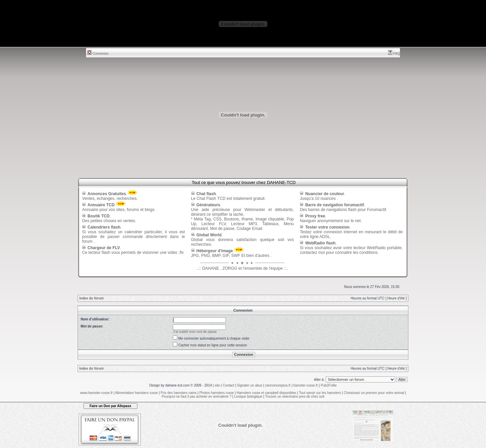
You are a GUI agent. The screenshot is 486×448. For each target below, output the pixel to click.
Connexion (98, 54)
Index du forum (91, 298)
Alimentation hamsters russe (136, 393)
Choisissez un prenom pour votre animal (374, 393)
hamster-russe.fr (306, 385)
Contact (228, 385)
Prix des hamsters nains (179, 393)
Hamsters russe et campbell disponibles (266, 393)
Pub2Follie (329, 385)
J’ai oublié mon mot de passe (195, 332)
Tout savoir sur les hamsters (320, 393)
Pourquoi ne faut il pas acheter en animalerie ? (197, 397)
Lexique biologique (248, 397)
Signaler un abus (250, 385)
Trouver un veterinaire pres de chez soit (295, 397)
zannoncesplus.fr (278, 385)
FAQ (394, 54)
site (217, 385)
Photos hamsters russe (217, 393)
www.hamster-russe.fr (96, 393)
